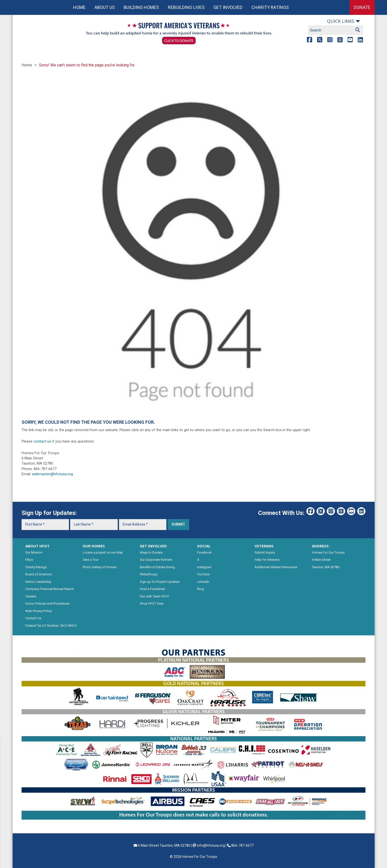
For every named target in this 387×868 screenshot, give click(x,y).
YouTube (203, 574)
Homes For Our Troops (328, 552)
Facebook (204, 552)
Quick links (341, 21)
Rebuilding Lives (186, 7)
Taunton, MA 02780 (326, 567)
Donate (362, 7)
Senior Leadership (38, 582)
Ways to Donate (151, 552)
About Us (105, 7)
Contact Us (33, 618)
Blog (200, 589)
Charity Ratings (270, 7)
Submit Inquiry (265, 552)
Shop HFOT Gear (152, 603)
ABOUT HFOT (37, 546)
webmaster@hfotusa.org (52, 474)
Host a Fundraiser (152, 589)
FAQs (29, 560)
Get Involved (228, 7)
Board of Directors (39, 574)
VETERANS (264, 546)
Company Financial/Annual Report (50, 589)
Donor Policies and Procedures (47, 603)
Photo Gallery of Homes (100, 567)
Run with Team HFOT (154, 596)
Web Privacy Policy (39, 611)
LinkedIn (203, 582)
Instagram (204, 567)
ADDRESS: (321, 546)
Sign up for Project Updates (160, 582)
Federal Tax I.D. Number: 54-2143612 (51, 626)
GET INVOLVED (153, 546)
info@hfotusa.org (211, 845)
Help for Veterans (267, 560)
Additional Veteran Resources (276, 567)
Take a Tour (91, 560)
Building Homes (141, 7)
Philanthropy (149, 574)
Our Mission (34, 552)
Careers (31, 596)
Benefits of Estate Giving (157, 567)
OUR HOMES (94, 546)
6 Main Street (321, 560)
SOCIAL (204, 546)
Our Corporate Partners (156, 560)
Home (79, 7)
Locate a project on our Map (103, 552)
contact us (42, 441)
